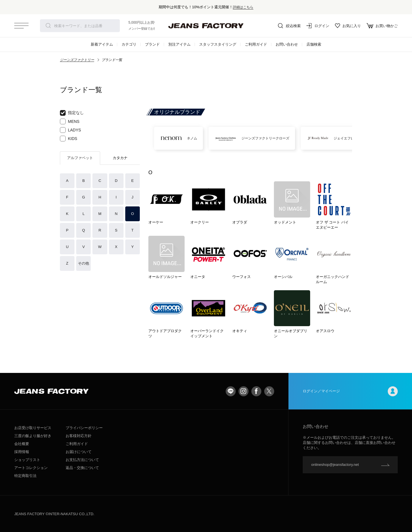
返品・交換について (82, 468)
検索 (48, 26)
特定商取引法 (25, 476)
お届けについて (79, 452)
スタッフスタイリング (218, 44)
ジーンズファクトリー (77, 60)
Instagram (244, 391)
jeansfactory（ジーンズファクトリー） (206, 26)
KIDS (69, 139)
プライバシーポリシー (84, 428)
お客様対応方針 (79, 436)
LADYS (70, 130)
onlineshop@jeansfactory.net (335, 465)
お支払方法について (82, 460)
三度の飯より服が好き (33, 436)
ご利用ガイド (256, 44)
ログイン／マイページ (350, 391)
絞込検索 (289, 26)
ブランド (152, 44)
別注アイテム (179, 44)
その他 (83, 263)
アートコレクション (31, 468)
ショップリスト (27, 460)
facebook (256, 391)
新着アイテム (102, 44)
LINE (231, 391)
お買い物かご (382, 26)
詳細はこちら (243, 7)
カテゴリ (129, 44)
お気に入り (348, 26)
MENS (70, 121)
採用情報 (22, 452)
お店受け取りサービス (33, 428)
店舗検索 (314, 44)
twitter (269, 391)
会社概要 (22, 444)
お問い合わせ (287, 44)
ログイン (318, 26)
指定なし (72, 113)
